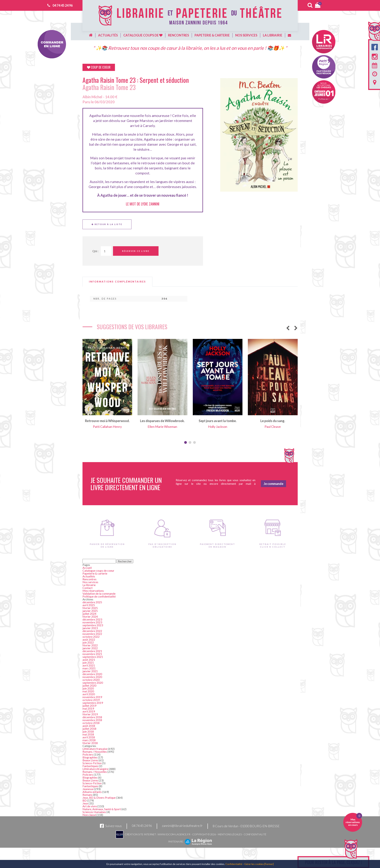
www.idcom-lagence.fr (174, 834)
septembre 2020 (93, 683)
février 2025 (90, 608)
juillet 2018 (89, 729)
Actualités (108, 35)
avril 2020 (89, 694)
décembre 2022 (92, 631)
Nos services (246, 35)
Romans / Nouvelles (95, 752)
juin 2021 (88, 662)
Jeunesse (88, 789)
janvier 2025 (90, 611)
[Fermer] (269, 864)
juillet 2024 (89, 614)
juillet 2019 (89, 706)
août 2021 (89, 660)
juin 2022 (88, 642)
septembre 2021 (93, 657)
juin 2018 (88, 731)
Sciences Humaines (94, 812)
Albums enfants (92, 792)
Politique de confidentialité (99, 596)
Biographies (90, 757)
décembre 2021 (92, 651)
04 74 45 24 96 (63, 5)
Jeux (85, 803)
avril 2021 (89, 665)
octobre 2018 (91, 723)
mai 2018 (88, 734)
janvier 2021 (90, 671)
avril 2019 (89, 711)
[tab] (117, 282)
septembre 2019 (93, 703)
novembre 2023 (92, 622)
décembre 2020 (92, 674)
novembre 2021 (92, 654)
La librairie (273, 35)
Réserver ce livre (136, 251)
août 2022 (89, 639)
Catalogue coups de (143, 35)
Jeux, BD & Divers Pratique (99, 798)
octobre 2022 (91, 637)
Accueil (87, 568)
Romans (87, 795)
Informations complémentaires (117, 282)
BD (85, 800)
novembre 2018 (92, 720)
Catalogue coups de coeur (98, 570)
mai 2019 (88, 708)
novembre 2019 (92, 697)
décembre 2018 (92, 717)
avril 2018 (89, 737)
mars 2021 (89, 668)
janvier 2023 (90, 628)
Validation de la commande (99, 593)
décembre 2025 (92, 602)
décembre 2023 (92, 619)
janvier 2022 (90, 648)
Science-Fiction (92, 763)
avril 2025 (89, 605)
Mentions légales (230, 834)
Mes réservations (93, 591)
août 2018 (89, 726)
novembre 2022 (92, 634)
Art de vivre (90, 806)
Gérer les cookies (254, 864)
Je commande (273, 484)
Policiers (88, 754)
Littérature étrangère (95, 769)
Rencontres (179, 35)
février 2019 (90, 714)
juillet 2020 (89, 685)
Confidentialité (255, 834)
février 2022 (90, 645)
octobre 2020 (91, 680)
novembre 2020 (92, 677)
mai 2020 (88, 691)
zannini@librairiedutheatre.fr (182, 826)
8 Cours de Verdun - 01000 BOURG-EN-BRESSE (246, 826)
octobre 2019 (91, 700)
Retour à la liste (107, 224)
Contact (88, 588)
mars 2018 (89, 740)
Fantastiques (90, 766)
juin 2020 (88, 688)
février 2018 (90, 743)
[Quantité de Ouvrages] (106, 251)
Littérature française (95, 749)
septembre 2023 (93, 625)
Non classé (89, 815)
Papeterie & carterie (212, 35)
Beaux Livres (90, 760)
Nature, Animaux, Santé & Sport (102, 809)
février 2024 (90, 616)
